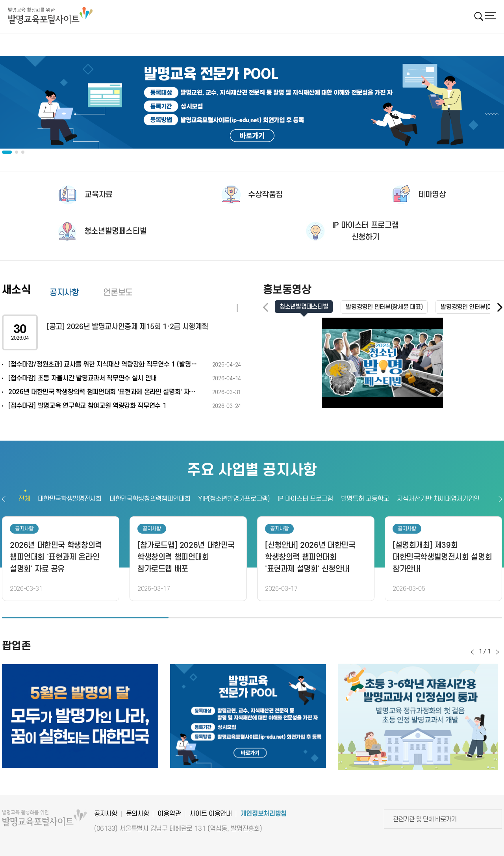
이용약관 (169, 814)
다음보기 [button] (500, 499)
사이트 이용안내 (210, 814)
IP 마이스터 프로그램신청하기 (365, 231)
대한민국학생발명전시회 (69, 499)
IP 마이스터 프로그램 (306, 499)
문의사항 (138, 814)
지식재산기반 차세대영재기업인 (438, 499)
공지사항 (64, 293)
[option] (252, 102)
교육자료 (98, 195)
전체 (24, 499)
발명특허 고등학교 (365, 499)
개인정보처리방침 (264, 814)
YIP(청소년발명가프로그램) (234, 499)
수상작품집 (265, 195)
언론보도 (118, 293)
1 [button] (85, 618)
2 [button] (252, 618)
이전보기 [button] (4, 499)
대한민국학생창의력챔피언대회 (150, 499)
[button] (499, 308)
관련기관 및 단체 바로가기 (425, 819)
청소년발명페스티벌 (116, 231)
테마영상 (432, 195)
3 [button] (419, 618)
